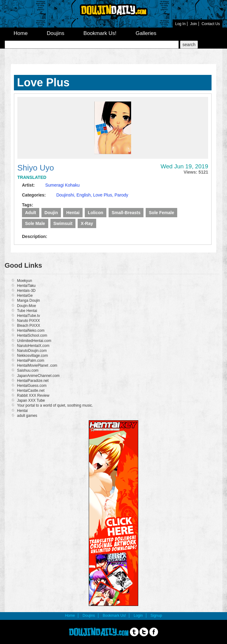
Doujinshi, (66, 195)
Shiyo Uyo (36, 168)
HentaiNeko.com (31, 331)
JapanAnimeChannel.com (38, 376)
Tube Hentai (27, 311)
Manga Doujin (28, 300)
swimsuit (63, 223)
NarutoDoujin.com (32, 351)
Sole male (35, 223)
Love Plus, (104, 195)
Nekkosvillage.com (32, 356)
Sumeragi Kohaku (62, 185)
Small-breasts (126, 213)
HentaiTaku (26, 286)
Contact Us (211, 24)
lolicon (96, 213)
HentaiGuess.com (32, 386)
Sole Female (161, 213)
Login (138, 616)
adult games (27, 416)
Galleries (146, 33)
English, (85, 195)
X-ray (87, 223)
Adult (31, 213)
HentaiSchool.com (32, 335)
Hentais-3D (26, 291)
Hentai (73, 213)
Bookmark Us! (100, 33)
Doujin (51, 213)
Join (194, 24)
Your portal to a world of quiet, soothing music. (55, 405)
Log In (180, 24)
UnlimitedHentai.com (34, 341)
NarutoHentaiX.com (33, 346)
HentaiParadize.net (33, 381)
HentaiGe (25, 296)
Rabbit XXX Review (33, 395)
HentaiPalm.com (31, 361)
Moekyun (25, 281)
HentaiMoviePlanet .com (37, 365)
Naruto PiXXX (28, 321)
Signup (156, 616)
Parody (121, 195)
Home (21, 33)
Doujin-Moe (26, 306)
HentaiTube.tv (28, 316)
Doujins (56, 33)
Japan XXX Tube (31, 400)
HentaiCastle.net (31, 391)
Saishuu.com (28, 370)
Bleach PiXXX (29, 326)
